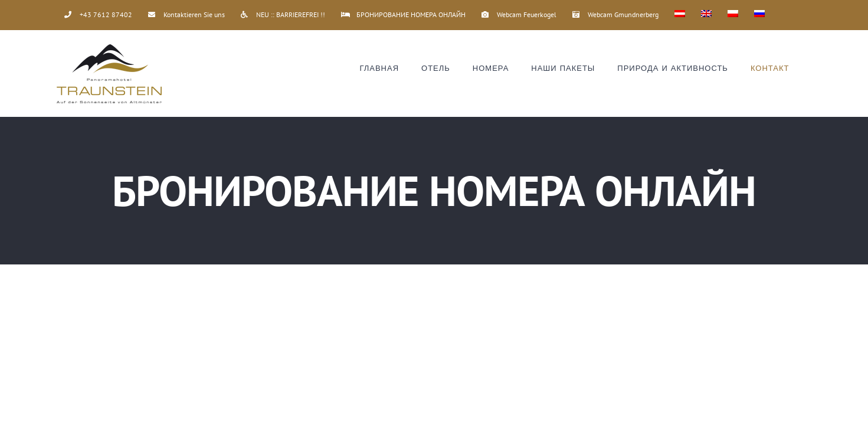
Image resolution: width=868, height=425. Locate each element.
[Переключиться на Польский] (733, 15)
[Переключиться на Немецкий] (680, 15)
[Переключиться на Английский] (706, 15)
